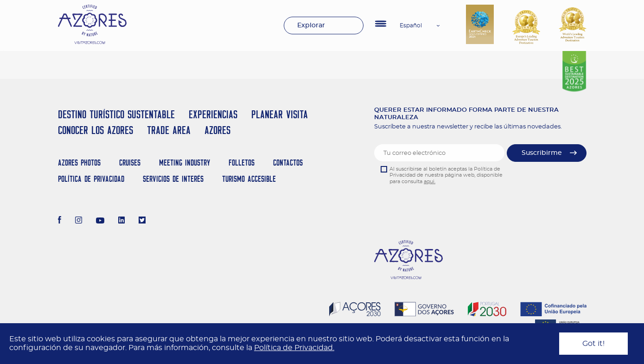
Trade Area (169, 130)
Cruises (130, 163)
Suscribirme (542, 153)
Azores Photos (79, 163)
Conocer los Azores (96, 130)
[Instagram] (79, 221)
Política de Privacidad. (294, 348)
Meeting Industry (185, 163)
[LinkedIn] (122, 221)
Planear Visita (280, 114)
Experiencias (213, 114)
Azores (217, 130)
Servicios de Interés (173, 179)
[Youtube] (100, 221)
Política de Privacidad (91, 179)
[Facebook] (60, 221)
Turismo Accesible (249, 179)
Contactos (288, 163)
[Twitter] (142, 221)
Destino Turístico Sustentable (116, 114)
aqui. (430, 182)
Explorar (311, 26)
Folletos (242, 163)
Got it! (593, 344)
